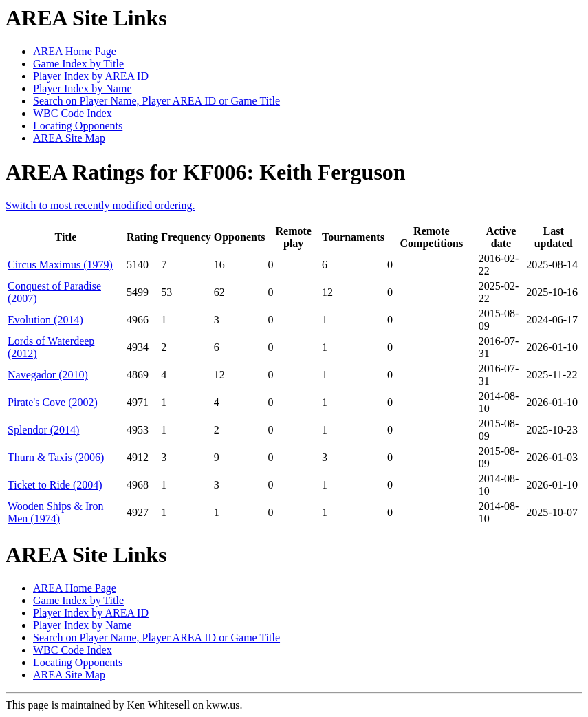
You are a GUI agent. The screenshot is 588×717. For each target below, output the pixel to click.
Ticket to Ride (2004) (55, 485)
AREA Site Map (69, 138)
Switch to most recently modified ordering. (100, 205)
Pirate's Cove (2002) (53, 402)
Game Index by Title (78, 64)
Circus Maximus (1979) (60, 265)
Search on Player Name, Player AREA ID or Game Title (156, 101)
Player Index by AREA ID (91, 76)
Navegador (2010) (48, 375)
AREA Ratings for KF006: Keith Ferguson (206, 172)
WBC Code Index (73, 113)
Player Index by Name (83, 88)
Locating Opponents (78, 126)
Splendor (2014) (43, 430)
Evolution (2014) (45, 320)
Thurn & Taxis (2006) (56, 457)
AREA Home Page (75, 51)
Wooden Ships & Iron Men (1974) (56, 512)
